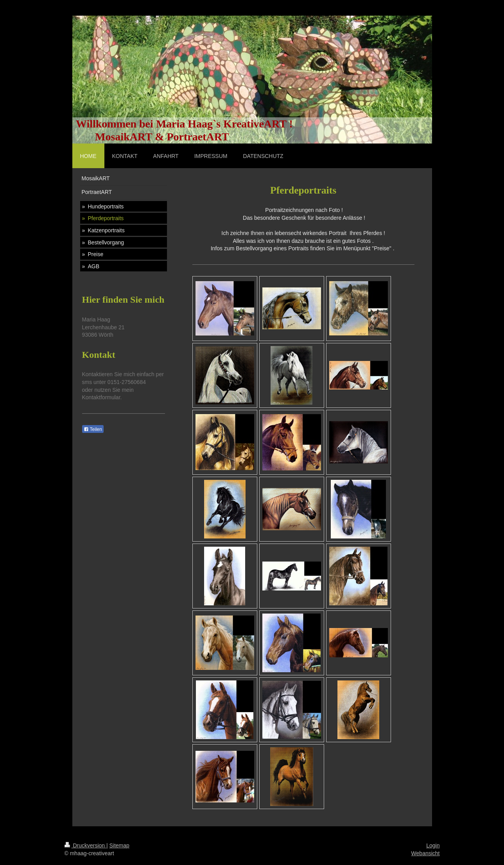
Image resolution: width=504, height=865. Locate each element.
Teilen (93, 429)
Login (433, 845)
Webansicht (426, 853)
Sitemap (119, 845)
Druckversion (85, 845)
